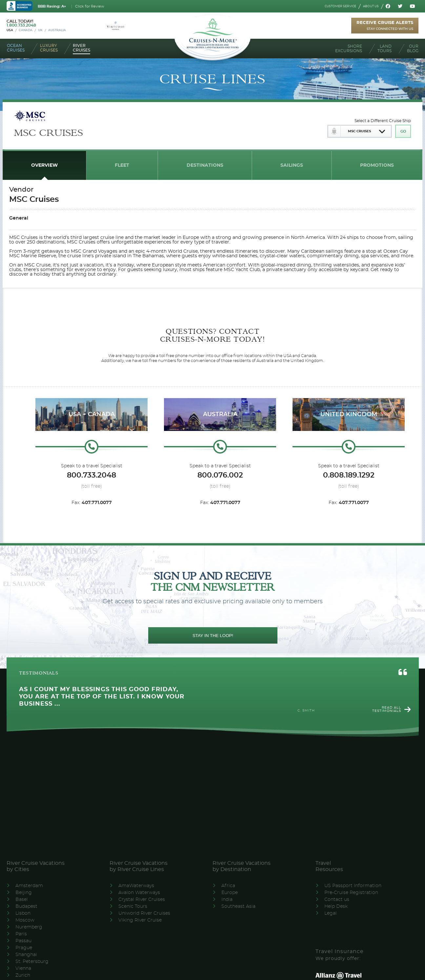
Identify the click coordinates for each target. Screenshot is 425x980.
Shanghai (26, 955)
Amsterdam (29, 886)
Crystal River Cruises (142, 900)
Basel (22, 900)
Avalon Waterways (139, 893)
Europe (230, 893)
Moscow (25, 920)
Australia (57, 30)
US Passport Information (353, 886)
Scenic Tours (133, 906)
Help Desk (336, 906)
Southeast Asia (238, 906)
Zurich (23, 975)
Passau (23, 941)
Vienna (23, 969)
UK (40, 30)
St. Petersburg (32, 962)
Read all (387, 709)
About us (371, 6)
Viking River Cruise (140, 920)
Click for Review (90, 6)
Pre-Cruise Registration (351, 893)
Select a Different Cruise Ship (383, 121)
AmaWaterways (136, 886)
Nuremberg (29, 927)
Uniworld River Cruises (144, 913)
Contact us (337, 900)
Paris (21, 934)
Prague (24, 948)
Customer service (340, 6)
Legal (331, 913)
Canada (26, 30)
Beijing (24, 893)
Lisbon (23, 913)
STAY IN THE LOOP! (213, 636)
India (227, 900)
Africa (228, 886)
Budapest (26, 906)
